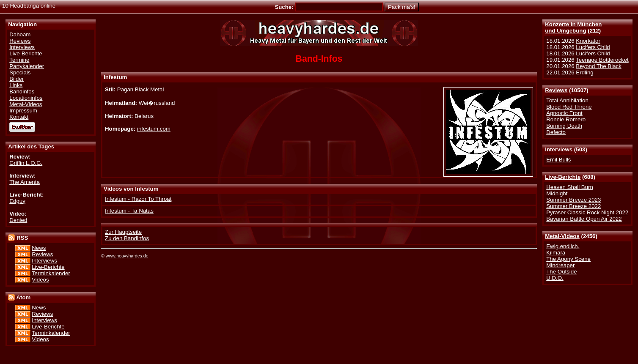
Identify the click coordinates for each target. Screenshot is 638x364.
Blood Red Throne (569, 107)
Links (16, 85)
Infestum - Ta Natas (129, 211)
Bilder (16, 79)
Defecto (556, 132)
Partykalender (27, 66)
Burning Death (564, 126)
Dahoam (20, 34)
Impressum (23, 111)
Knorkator (588, 41)
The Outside (561, 272)
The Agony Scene (568, 259)
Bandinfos (22, 92)
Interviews (559, 149)
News (39, 248)
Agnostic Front (564, 113)
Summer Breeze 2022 (573, 206)
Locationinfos (26, 98)
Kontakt (19, 117)
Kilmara (556, 253)
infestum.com (154, 129)
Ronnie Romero (566, 119)
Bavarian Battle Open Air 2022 (584, 219)
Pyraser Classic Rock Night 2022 (587, 212)
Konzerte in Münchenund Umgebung (573, 27)
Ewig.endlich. (563, 246)
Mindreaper (560, 265)
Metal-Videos (562, 236)
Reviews (556, 90)
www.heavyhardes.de (127, 256)
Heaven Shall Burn (570, 187)
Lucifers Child (593, 47)
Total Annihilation (567, 100)
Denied (18, 220)
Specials (20, 73)
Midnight (557, 193)
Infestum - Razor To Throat (138, 199)
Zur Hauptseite (123, 232)
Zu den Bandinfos (127, 238)
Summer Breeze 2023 (573, 200)
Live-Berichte (563, 177)
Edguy (17, 201)
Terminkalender (51, 273)
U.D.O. (555, 278)
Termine (19, 60)
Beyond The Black (598, 66)
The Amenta (25, 182)
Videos (40, 280)
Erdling (584, 73)
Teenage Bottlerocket (602, 60)
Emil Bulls (558, 160)
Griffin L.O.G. (26, 163)
